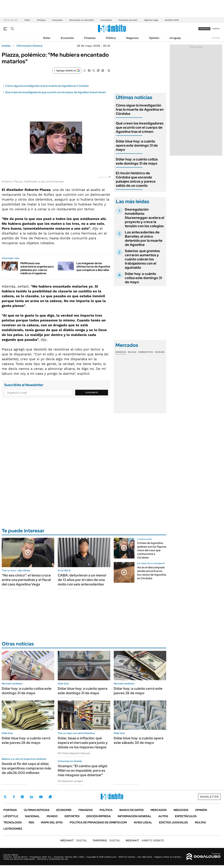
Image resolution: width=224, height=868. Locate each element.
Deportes (72, 816)
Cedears (160, 352)
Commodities (145, 352)
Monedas (121, 352)
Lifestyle (11, 816)
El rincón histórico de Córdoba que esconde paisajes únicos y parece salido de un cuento (136, 179)
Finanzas (90, 38)
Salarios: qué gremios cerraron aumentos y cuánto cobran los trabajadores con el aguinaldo (142, 259)
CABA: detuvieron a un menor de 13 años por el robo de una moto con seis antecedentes (82, 580)
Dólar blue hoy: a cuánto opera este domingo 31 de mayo (137, 145)
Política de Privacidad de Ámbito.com (98, 822)
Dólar (27, 20)
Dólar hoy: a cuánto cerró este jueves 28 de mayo (138, 691)
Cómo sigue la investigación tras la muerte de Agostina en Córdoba (47, 86)
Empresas (57, 20)
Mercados (159, 810)
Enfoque (41, 20)
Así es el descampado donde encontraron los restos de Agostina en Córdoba (152, 573)
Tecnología (13, 822)
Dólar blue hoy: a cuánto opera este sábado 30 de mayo (139, 740)
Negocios (132, 38)
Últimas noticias (37, 810)
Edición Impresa (99, 816)
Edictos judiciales (173, 822)
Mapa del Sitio (52, 822)
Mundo (52, 816)
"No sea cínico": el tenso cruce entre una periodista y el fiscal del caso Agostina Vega (26, 580)
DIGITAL (74, 840)
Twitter (5, 797)
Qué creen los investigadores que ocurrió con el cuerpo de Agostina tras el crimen (55, 92)
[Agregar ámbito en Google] (67, 71)
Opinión (154, 38)
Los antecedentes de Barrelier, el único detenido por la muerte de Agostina (144, 238)
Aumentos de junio (128, 20)
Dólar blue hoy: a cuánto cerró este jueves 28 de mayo (26, 740)
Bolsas (132, 352)
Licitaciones (13, 829)
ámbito (6, 46)
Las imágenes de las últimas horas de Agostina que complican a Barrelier (93, 267)
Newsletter (216, 38)
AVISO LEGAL (143, 822)
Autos (163, 816)
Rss (31, 822)
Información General (29, 46)
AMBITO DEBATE (145, 840)
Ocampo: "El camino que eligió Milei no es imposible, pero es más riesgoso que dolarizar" (83, 770)
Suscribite (92, 393)
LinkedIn (31, 797)
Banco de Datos (132, 810)
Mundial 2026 (172, 20)
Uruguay (175, 38)
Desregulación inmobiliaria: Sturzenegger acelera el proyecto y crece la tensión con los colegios (144, 218)
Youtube (41, 797)
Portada (10, 810)
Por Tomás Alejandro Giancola (74, 753)
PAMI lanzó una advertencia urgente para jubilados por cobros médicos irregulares (37, 268)
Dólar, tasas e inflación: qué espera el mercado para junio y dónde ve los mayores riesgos (83, 743)
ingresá (216, 29)
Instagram (22, 797)
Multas (200, 822)
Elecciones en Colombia (81, 20)
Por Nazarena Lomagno (70, 781)
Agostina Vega (151, 20)
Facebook (14, 797)
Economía (67, 38)
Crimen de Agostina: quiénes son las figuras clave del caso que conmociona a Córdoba (152, 550)
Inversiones (106, 20)
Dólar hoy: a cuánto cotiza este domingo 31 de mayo (137, 161)
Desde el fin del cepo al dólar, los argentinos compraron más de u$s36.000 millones (26, 768)
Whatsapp (50, 797)
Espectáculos (186, 816)
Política (111, 38)
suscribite (204, 29)
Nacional (32, 816)
